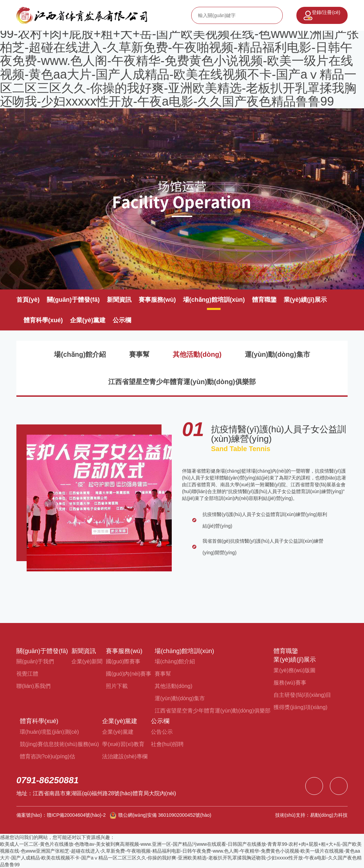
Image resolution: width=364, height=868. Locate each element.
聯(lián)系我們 (33, 686)
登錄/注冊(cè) (326, 12)
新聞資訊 (119, 300)
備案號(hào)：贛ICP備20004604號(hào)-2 (61, 815)
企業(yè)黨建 (88, 320)
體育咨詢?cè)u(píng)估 (47, 756)
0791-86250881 (47, 780)
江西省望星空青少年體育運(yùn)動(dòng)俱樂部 (182, 382)
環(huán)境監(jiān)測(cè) (49, 732)
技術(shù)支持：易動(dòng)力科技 (311, 815)
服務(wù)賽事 (290, 683)
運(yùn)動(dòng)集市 (277, 354)
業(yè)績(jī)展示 (305, 300)
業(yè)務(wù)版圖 (295, 670)
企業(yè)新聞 (87, 661)
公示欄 (122, 320)
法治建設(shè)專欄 (125, 756)
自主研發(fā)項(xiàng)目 (302, 695)
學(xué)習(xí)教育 (123, 744)
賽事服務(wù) (157, 300)
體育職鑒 (264, 300)
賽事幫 (139, 354)
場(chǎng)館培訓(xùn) (214, 300)
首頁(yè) (28, 300)
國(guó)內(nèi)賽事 (129, 674)
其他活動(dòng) (197, 354)
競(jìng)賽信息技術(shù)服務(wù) (59, 744)
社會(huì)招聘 (167, 744)
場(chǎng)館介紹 (80, 354)
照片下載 (117, 686)
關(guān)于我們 (35, 661)
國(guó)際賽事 (123, 661)
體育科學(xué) (43, 320)
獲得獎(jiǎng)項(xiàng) (300, 707)
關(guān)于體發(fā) (73, 300)
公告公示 (162, 732)
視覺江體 (27, 674)
